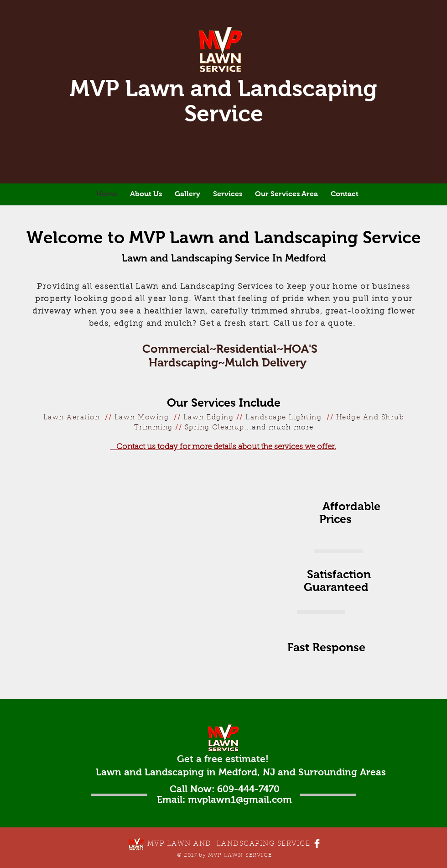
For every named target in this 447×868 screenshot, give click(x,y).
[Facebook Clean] (317, 843)
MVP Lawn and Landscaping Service (223, 101)
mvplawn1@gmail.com (240, 799)
